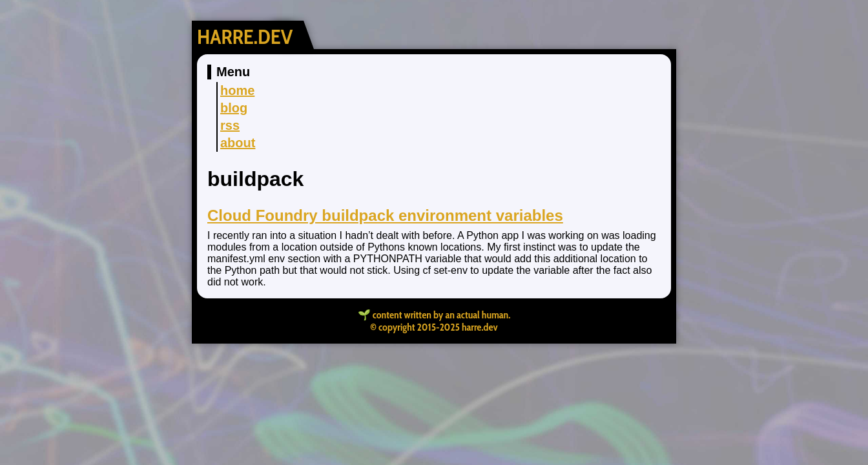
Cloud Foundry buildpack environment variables (385, 215)
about (238, 143)
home (237, 90)
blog (234, 108)
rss (230, 125)
